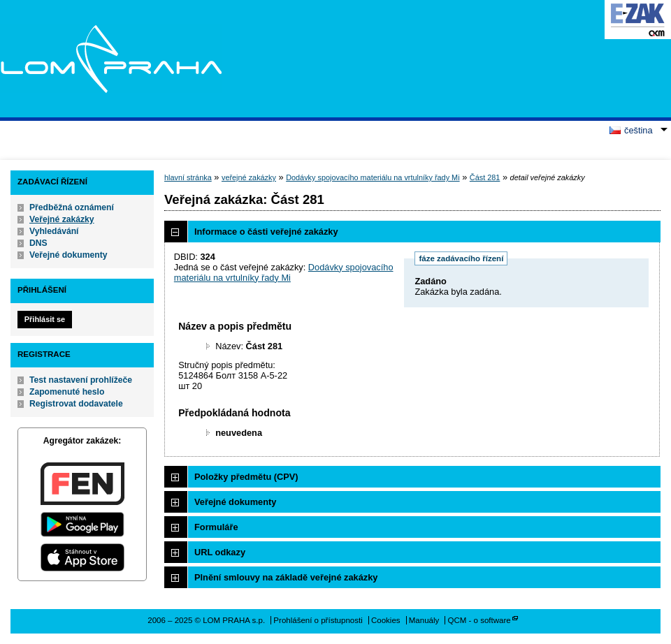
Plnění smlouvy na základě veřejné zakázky (286, 577)
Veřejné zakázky (62, 219)
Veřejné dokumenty (68, 255)
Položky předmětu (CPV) (246, 477)
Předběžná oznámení (72, 207)
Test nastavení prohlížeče (81, 380)
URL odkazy (220, 552)
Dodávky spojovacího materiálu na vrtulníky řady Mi (373, 177)
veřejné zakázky (249, 177)
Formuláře (216, 527)
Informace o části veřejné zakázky (266, 232)
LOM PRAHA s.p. (111, 59)
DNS (38, 243)
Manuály (424, 620)
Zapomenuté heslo (67, 392)
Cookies (386, 620)
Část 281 (485, 177)
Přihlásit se (45, 319)
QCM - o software (479, 620)
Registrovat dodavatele (76, 404)
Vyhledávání (54, 231)
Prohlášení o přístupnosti (318, 620)
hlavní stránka (188, 177)
